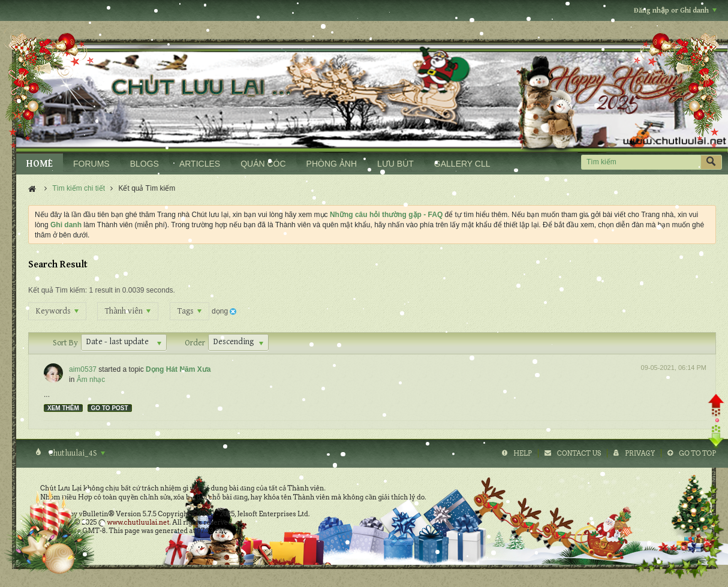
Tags (189, 311)
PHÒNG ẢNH (332, 164)
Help (523, 453)
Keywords (57, 311)
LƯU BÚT (395, 164)
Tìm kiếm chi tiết (79, 188)
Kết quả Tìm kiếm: (58, 290)
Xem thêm (63, 408)
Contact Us (579, 453)
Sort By (65, 343)
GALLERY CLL (462, 164)
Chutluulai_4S (76, 453)
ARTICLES (200, 164)
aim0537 (83, 369)
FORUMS (91, 164)
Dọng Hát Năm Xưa (178, 369)
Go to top (697, 453)
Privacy (640, 453)
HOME (40, 164)
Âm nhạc (91, 380)
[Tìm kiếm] (641, 162)
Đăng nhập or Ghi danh (675, 10)
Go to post (110, 408)
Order (195, 343)
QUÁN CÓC (263, 164)
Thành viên (128, 311)
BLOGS (145, 164)
